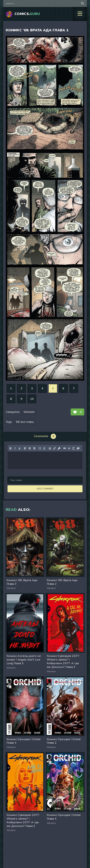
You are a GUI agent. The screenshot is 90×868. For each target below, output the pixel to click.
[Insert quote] (65, 448)
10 (32, 399)
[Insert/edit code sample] (69, 448)
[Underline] (20, 448)
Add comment (45, 489)
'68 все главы (25, 422)
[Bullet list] (40, 448)
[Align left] (25, 448)
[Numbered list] (44, 448)
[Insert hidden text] (78, 448)
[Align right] (34, 448)
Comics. (27, 14)
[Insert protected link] (59, 448)
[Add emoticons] (50, 448)
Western (29, 412)
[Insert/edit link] (54, 448)
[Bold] (10, 448)
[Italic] (15, 448)
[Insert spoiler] (74, 448)
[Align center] (30, 448)
